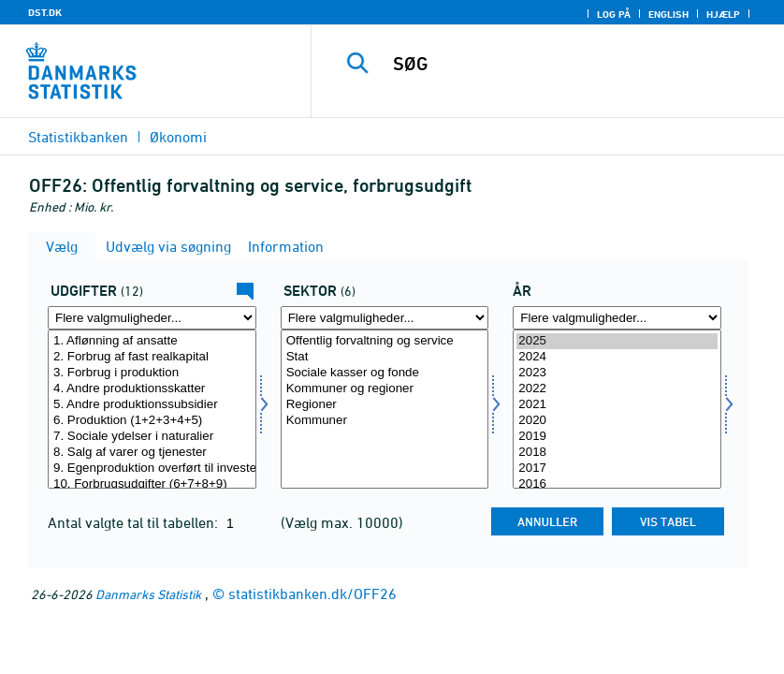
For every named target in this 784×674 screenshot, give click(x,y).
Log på (614, 14)
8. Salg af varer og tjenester (152, 453)
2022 (617, 389)
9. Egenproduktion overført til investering (152, 469)
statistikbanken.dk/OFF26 (312, 593)
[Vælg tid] (617, 409)
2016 (617, 484)
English (668, 14)
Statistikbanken (78, 137)
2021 (617, 405)
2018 (617, 453)
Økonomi (178, 137)
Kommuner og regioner (385, 389)
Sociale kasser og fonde (385, 373)
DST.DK (45, 12)
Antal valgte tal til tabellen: (135, 522)
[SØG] (572, 64)
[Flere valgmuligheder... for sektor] (385, 318)
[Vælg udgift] (152, 409)
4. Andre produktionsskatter (152, 389)
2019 (617, 437)
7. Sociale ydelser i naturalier (152, 437)
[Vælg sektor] (385, 409)
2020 (617, 421)
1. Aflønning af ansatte (152, 341)
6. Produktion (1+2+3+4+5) (152, 421)
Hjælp (723, 14)
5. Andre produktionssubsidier (152, 405)
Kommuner (385, 421)
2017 (617, 469)
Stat (385, 357)
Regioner (385, 405)
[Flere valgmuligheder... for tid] (617, 318)
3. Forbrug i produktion (152, 373)
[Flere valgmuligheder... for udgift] (152, 318)
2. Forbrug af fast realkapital (152, 357)
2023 (617, 373)
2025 (617, 341)
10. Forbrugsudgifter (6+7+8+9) (152, 484)
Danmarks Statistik (148, 594)
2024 (617, 357)
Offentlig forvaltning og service (385, 341)
